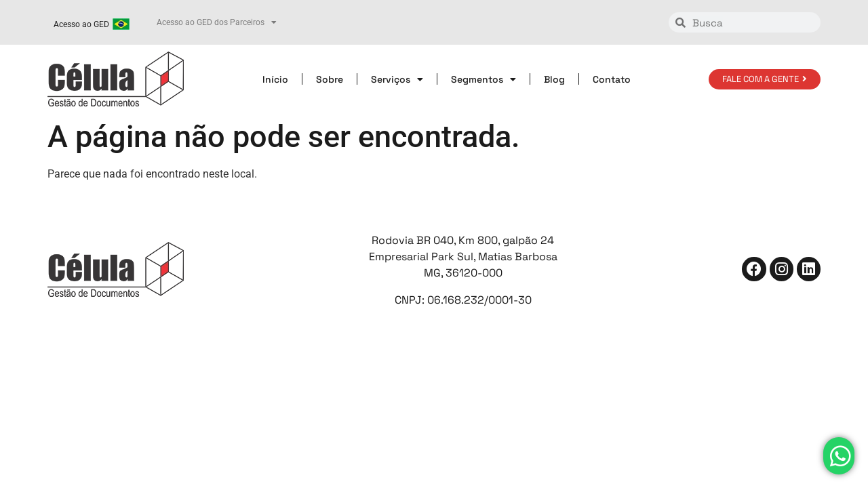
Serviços (397, 79)
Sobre (330, 79)
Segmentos (484, 79)
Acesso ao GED (81, 24)
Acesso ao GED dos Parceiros (217, 22)
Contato (612, 79)
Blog (554, 79)
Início (275, 79)
